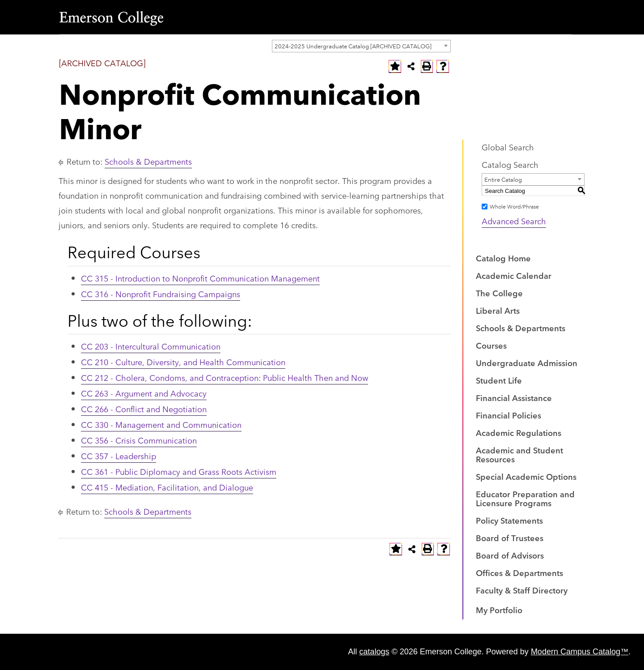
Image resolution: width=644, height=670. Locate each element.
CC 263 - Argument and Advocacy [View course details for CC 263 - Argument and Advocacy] (144, 393)
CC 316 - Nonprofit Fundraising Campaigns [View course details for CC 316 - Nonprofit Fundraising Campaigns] (161, 294)
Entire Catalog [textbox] (503, 179)
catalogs (374, 652)
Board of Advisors (510, 555)
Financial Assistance (514, 397)
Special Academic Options (526, 476)
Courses (491, 345)
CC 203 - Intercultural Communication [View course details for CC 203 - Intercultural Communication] (151, 346)
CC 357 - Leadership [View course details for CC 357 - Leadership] (119, 456)
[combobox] (361, 46)
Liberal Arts (498, 310)
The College (499, 293)
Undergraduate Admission (527, 363)
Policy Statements (509, 520)
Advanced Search (514, 221)
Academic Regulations (519, 432)
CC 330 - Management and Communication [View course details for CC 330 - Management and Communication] (161, 424)
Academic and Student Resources (519, 454)
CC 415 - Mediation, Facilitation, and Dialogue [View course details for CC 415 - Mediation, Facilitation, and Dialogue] (167, 487)
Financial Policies (508, 415)
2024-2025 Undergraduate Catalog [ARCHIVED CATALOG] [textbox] (353, 46)
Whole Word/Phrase (514, 206)
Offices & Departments (519, 572)
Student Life (499, 380)
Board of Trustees (510, 538)
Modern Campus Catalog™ (580, 652)
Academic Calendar (514, 275)
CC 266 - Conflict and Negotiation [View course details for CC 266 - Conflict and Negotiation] (144, 409)
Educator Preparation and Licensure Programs (525, 498)
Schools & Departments (148, 161)
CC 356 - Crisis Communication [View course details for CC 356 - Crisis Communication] (139, 440)
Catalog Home (503, 258)
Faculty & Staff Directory (522, 590)
